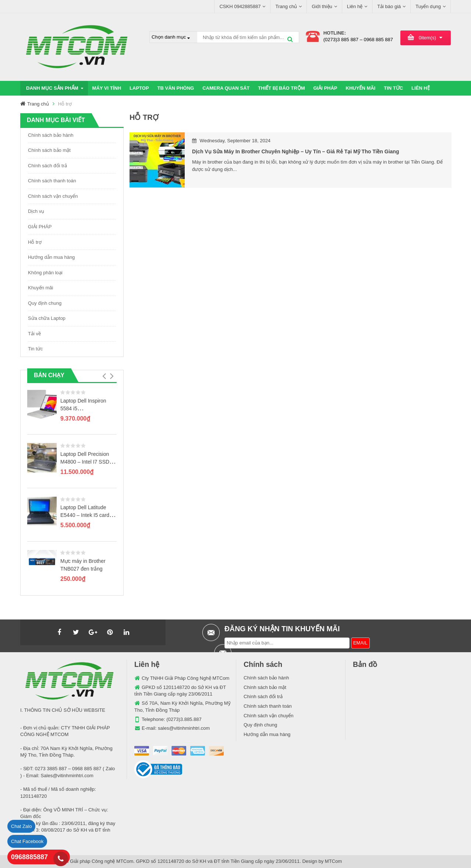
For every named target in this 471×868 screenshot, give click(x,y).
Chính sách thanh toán (52, 181)
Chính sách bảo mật (49, 150)
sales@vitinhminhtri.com (184, 728)
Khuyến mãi (40, 288)
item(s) (427, 38)
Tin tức (35, 349)
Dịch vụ (36, 211)
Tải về (34, 334)
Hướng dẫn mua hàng (51, 257)
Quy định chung (45, 303)
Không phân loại (45, 273)
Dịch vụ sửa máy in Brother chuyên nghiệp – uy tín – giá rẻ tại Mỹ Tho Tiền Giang (295, 151)
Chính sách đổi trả (47, 166)
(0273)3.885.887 (184, 719)
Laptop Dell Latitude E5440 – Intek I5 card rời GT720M (85, 515)
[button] (104, 376)
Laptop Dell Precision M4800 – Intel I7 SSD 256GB (85, 462)
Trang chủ (38, 104)
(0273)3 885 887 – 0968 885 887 (358, 40)
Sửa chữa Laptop (47, 318)
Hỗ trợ (35, 242)
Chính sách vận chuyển (53, 196)
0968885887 (29, 857)
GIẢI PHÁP (40, 227)
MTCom (333, 861)
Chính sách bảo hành (51, 135)
